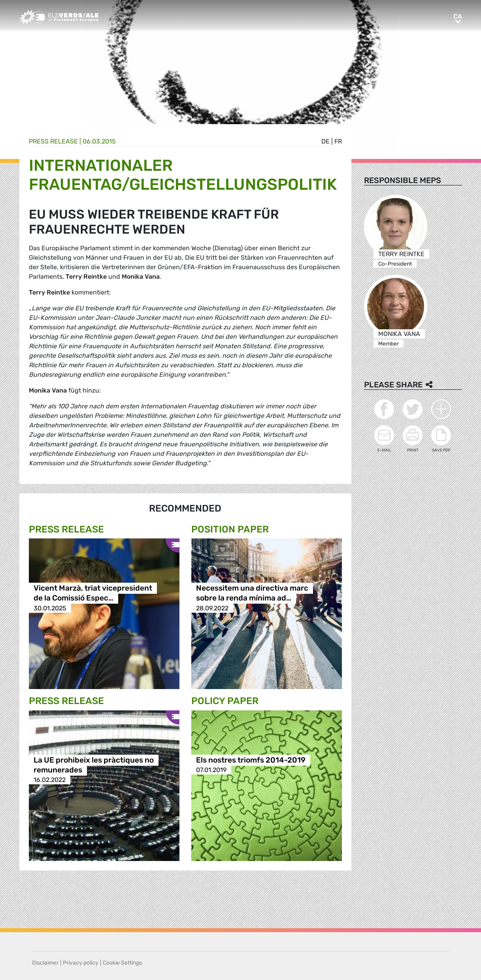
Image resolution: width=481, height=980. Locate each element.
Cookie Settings (122, 963)
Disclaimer (45, 963)
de (325, 141)
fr (338, 141)
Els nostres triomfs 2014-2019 (251, 760)
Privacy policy (81, 963)
